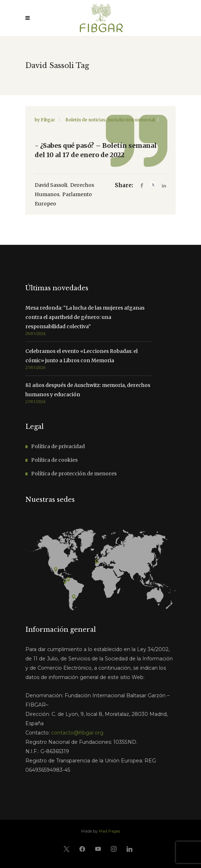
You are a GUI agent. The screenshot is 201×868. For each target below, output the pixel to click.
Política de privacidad (58, 446)
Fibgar (48, 120)
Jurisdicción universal (131, 120)
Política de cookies (54, 460)
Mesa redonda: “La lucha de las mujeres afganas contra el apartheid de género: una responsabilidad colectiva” (85, 317)
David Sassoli (51, 185)
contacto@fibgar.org (77, 733)
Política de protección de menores (74, 474)
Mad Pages (109, 831)
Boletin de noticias (85, 120)
